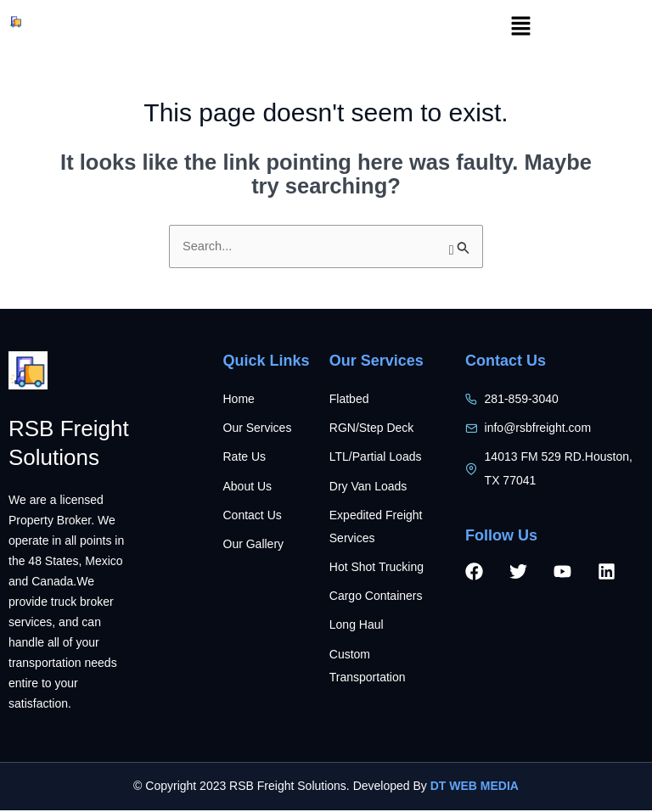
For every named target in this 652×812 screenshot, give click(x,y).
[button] (520, 27)
